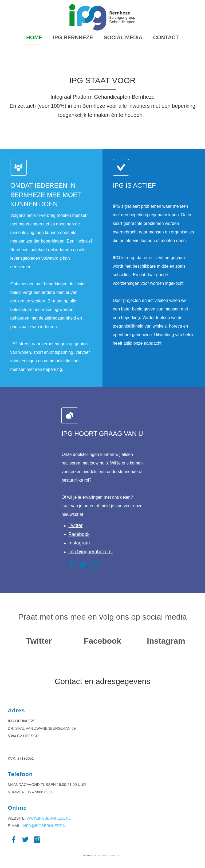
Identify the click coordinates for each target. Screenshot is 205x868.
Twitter (75, 525)
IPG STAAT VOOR (102, 80)
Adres (16, 710)
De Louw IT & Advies (110, 855)
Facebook (79, 534)
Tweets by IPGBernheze (39, 654)
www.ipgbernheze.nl (49, 818)
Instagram (79, 543)
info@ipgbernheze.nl (90, 552)
